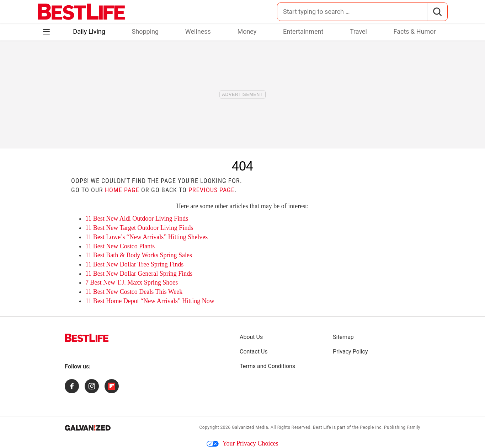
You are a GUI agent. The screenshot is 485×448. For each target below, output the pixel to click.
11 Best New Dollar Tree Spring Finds (134, 264)
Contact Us (254, 352)
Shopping (145, 31)
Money (247, 31)
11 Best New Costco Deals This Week (134, 292)
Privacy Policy (350, 352)
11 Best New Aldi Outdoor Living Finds (137, 218)
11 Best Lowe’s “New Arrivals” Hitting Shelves (146, 237)
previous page (212, 190)
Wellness (198, 31)
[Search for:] (352, 12)
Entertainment (303, 31)
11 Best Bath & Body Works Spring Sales (139, 255)
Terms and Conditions (267, 366)
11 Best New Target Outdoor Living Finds (139, 228)
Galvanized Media (250, 427)
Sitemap (343, 337)
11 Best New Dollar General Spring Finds (139, 274)
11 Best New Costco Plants (120, 246)
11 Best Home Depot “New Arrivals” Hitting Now (150, 301)
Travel (358, 31)
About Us (251, 337)
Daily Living (89, 31)
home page (122, 190)
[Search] (437, 12)
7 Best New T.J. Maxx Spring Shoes (132, 282)
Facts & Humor (415, 31)
